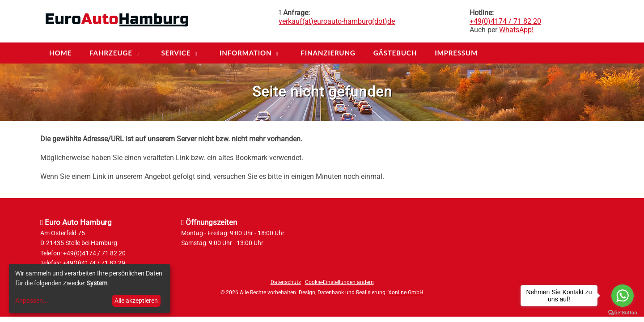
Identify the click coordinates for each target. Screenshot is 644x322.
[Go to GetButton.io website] (623, 313)
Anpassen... (32, 301)
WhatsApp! (516, 30)
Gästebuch (395, 53)
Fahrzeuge (111, 53)
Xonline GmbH (406, 292)
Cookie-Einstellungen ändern (339, 282)
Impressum (456, 53)
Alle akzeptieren (136, 301)
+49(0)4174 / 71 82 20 (505, 21)
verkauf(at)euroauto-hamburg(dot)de (337, 21)
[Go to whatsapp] (623, 296)
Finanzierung (328, 53)
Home (60, 53)
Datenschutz (286, 282)
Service (176, 53)
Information (246, 53)
